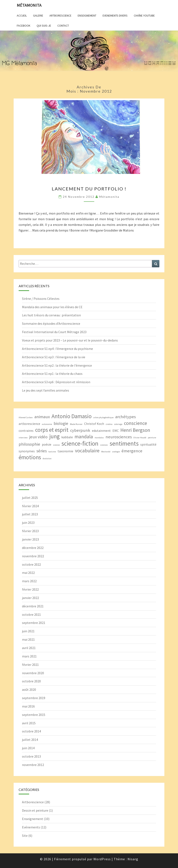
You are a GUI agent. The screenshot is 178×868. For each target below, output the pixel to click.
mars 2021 (29, 656)
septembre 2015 (34, 715)
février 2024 (30, 506)
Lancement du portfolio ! (89, 189)
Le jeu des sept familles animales (46, 390)
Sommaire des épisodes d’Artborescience (51, 323)
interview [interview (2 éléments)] (23, 438)
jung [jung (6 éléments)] (54, 436)
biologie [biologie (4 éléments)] (61, 423)
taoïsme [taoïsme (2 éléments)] (52, 452)
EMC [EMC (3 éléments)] (116, 431)
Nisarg (133, 859)
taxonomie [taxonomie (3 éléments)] (65, 451)
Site (25, 836)
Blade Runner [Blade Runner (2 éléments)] (76, 424)
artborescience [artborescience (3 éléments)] (29, 424)
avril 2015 (29, 723)
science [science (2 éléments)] (56, 445)
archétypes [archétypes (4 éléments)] (125, 417)
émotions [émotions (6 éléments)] (30, 457)
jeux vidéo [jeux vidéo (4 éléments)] (38, 437)
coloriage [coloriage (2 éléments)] (118, 424)
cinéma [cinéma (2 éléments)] (109, 424)
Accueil (22, 16)
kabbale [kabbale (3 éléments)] (67, 437)
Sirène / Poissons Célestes (41, 299)
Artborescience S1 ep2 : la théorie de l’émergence (57, 365)
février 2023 (30, 531)
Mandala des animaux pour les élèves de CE (52, 307)
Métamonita (29, 5)
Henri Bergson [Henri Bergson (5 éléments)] (135, 430)
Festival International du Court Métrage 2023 (54, 332)
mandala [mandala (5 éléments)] (84, 437)
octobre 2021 (31, 614)
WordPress (102, 859)
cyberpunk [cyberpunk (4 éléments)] (80, 430)
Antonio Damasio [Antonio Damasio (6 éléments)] (72, 416)
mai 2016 (28, 706)
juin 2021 (28, 631)
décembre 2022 (33, 548)
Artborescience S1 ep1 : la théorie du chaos (52, 374)
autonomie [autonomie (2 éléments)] (47, 424)
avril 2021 (29, 648)
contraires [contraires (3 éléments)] (26, 431)
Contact (63, 26)
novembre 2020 (33, 673)
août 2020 (29, 689)
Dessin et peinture (35, 810)
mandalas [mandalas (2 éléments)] (99, 438)
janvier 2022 (30, 598)
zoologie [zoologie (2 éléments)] (116, 452)
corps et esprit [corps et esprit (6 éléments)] (52, 430)
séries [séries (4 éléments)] (42, 451)
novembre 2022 (33, 556)
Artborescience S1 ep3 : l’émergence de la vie (54, 357)
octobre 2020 (31, 681)
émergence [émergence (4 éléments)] (132, 451)
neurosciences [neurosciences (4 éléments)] (119, 437)
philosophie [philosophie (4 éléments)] (29, 444)
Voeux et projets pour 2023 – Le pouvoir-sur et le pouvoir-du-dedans (70, 340)
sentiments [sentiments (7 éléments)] (124, 443)
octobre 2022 (31, 564)
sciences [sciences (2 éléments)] (104, 445)
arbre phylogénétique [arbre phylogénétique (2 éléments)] (103, 417)
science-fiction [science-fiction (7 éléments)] (80, 443)
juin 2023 (28, 523)
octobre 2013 (31, 756)
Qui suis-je (44, 26)
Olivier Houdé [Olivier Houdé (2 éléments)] (140, 438)
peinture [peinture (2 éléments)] (152, 438)
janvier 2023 (30, 539)
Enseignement (87, 16)
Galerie (38, 16)
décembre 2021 (33, 606)
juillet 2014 (30, 740)
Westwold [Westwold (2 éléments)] (106, 452)
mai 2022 (28, 573)
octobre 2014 (31, 731)
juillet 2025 (30, 498)
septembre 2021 (34, 623)
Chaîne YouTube (144, 16)
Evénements (31, 827)
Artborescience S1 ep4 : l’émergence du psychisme (57, 349)
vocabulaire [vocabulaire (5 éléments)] (87, 451)
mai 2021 (28, 639)
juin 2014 (28, 748)
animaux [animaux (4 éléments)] (42, 417)
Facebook (24, 26)
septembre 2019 (34, 698)
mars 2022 (29, 581)
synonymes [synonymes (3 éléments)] (27, 451)
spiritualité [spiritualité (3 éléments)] (148, 444)
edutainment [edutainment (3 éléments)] (101, 431)
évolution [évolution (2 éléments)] (47, 459)
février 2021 (30, 665)
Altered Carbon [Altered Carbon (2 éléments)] (26, 417)
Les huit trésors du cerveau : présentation (51, 315)
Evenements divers (115, 16)
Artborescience (60, 16)
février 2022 (30, 589)
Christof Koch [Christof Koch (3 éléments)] (94, 424)
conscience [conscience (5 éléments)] (135, 423)
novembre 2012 (33, 765)
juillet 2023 (30, 514)
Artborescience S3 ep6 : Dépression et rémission (56, 382)
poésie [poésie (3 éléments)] (47, 444)
